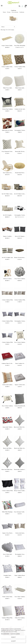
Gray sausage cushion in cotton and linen (20, 512)
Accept (13, 641)
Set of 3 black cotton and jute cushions (20, 194)
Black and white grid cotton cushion (20, 448)
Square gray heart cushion (7, 533)
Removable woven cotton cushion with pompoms (20, 151)
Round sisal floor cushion (20, 173)
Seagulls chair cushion (7, 575)
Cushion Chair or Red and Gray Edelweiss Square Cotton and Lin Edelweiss (7, 363)
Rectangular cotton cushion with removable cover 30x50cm (20, 130)
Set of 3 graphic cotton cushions (7, 215)
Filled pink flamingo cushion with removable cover (7, 512)
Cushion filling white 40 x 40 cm (7, 618)
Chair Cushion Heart (20, 575)
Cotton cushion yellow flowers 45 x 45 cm (7, 67)
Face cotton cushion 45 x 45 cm (20, 342)
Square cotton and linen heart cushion (20, 385)
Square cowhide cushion (7, 236)
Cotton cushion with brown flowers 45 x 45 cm (20, 67)
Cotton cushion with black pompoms (7, 491)
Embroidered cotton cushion (7, 130)
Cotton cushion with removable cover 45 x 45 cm (7, 300)
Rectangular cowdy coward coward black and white (20, 215)
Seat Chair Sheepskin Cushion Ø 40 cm (20, 46)
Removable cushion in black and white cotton (20, 469)
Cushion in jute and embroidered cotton (20, 109)
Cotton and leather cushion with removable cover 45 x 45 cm (7, 385)
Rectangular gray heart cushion (20, 554)
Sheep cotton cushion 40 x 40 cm (20, 491)
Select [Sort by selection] (8, 27)
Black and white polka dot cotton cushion (20, 427)
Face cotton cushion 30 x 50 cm (7, 406)
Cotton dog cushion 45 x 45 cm (7, 109)
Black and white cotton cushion (7, 448)
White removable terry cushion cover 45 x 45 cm (20, 88)
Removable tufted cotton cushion (7, 427)
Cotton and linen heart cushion (20, 533)
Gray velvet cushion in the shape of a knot (20, 279)
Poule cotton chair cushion (7, 597)
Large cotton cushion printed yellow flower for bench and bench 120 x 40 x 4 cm (7, 46)
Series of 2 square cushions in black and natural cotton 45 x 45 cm (20, 236)
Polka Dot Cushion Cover (20, 618)
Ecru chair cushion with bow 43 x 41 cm (20, 597)
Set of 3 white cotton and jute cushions (7, 194)
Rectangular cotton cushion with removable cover (20, 321)
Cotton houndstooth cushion (20, 406)
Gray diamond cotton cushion (7, 151)
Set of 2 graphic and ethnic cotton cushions (7, 257)
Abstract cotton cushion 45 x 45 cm (7, 279)
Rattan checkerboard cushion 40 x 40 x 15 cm (20, 257)
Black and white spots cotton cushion (7, 469)
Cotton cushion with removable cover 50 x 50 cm (7, 321)
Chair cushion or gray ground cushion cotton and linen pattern (20, 363)
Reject (13, 637)
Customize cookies (15, 634)
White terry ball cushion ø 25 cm (7, 88)
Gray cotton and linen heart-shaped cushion (7, 554)
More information (5, 634)
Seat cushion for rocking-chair (7, 173)
